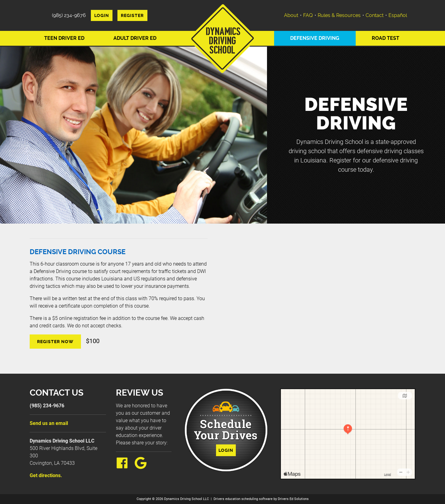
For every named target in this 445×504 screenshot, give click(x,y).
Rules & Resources (339, 15)
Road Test (386, 38)
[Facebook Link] (125, 467)
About (291, 15)
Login (102, 15)
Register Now (55, 342)
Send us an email (49, 423)
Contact (375, 15)
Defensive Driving (315, 38)
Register (132, 15)
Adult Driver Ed (135, 38)
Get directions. (46, 475)
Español (398, 15)
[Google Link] (143, 467)
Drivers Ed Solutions (293, 499)
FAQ (308, 15)
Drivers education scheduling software (243, 499)
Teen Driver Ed (64, 38)
